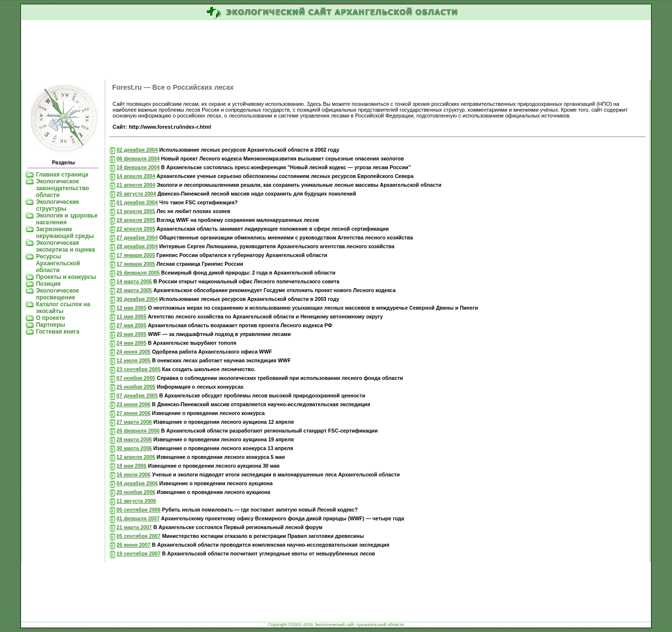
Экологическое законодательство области (63, 188)
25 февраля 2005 (138, 273)
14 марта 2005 (134, 281)
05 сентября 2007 (138, 536)
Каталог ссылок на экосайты (63, 308)
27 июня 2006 (134, 413)
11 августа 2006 (136, 501)
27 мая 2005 (131, 325)
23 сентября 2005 (138, 369)
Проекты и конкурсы (66, 277)
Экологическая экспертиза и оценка (66, 246)
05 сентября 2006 (138, 510)
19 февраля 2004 (138, 167)
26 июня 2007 (134, 545)
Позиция (48, 284)
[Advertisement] (336, 51)
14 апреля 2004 (136, 176)
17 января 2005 (136, 255)
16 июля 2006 (134, 474)
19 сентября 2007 (138, 553)
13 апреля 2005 (136, 211)
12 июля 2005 (134, 360)
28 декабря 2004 (137, 246)
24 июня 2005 (134, 352)
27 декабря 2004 (137, 237)
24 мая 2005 (131, 343)
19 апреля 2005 (136, 220)
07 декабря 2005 (137, 395)
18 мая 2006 (131, 466)
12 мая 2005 (131, 308)
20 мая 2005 (131, 334)
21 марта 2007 (134, 527)
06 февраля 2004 (138, 158)
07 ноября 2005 (136, 378)
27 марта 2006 (134, 422)
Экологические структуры (58, 205)
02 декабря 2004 (137, 150)
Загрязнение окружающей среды (65, 233)
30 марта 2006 (134, 448)
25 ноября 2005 (136, 387)
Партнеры (51, 325)
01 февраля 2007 (138, 518)
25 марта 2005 (134, 290)
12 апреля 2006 (136, 457)
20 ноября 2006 (136, 492)
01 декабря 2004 (137, 202)
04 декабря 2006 (137, 483)
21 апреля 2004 (136, 185)
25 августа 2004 (136, 194)
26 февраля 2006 (138, 431)
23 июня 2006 (134, 404)
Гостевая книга (58, 332)
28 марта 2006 (134, 439)
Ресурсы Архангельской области (58, 263)
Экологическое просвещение (58, 294)
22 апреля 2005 (136, 229)
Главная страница (62, 175)
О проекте (51, 318)
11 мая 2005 (131, 316)
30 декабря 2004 (137, 299)
